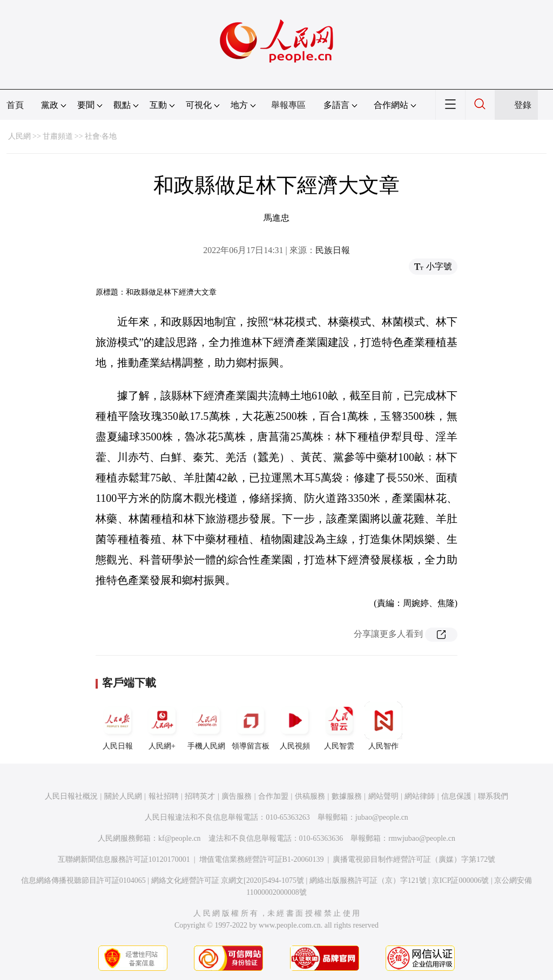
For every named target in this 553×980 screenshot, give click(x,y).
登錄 (523, 105)
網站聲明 (383, 796)
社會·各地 (101, 136)
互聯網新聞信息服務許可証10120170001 (124, 859)
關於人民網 (123, 796)
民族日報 (333, 250)
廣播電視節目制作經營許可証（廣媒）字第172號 (414, 859)
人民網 (19, 136)
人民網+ (162, 726)
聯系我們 (493, 796)
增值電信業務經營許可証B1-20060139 (262, 859)
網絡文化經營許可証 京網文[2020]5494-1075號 (228, 880)
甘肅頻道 (58, 136)
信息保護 (456, 796)
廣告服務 (237, 796)
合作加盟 (273, 796)
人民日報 (118, 726)
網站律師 (420, 796)
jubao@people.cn (382, 817)
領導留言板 (251, 726)
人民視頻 (295, 726)
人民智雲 (339, 726)
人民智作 (383, 726)
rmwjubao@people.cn (422, 838)
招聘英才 (200, 796)
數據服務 (347, 796)
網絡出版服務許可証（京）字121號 (368, 880)
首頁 (15, 105)
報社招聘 (164, 796)
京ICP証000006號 (461, 880)
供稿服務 (310, 796)
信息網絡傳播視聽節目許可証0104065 (83, 880)
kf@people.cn (180, 838)
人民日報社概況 (71, 796)
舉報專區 (288, 105)
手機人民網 (206, 726)
